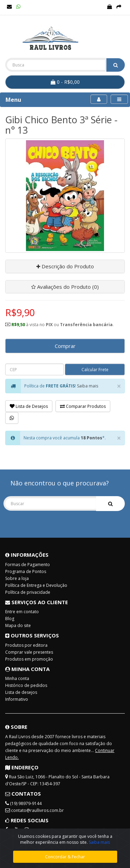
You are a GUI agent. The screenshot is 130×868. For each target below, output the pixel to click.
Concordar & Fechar (65, 857)
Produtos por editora (26, 645)
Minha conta (17, 678)
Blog (10, 619)
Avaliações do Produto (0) (65, 287)
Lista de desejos (21, 692)
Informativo (17, 699)
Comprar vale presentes (29, 652)
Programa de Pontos (26, 571)
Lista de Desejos (29, 406)
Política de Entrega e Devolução (36, 585)
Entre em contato (22, 612)
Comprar (65, 346)
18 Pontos (92, 438)
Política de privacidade (28, 592)
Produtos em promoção (29, 659)
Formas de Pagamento (28, 565)
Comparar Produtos (83, 406)
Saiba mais (88, 386)
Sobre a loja (17, 578)
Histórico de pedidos (26, 685)
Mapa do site (18, 625)
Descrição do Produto (65, 266)
